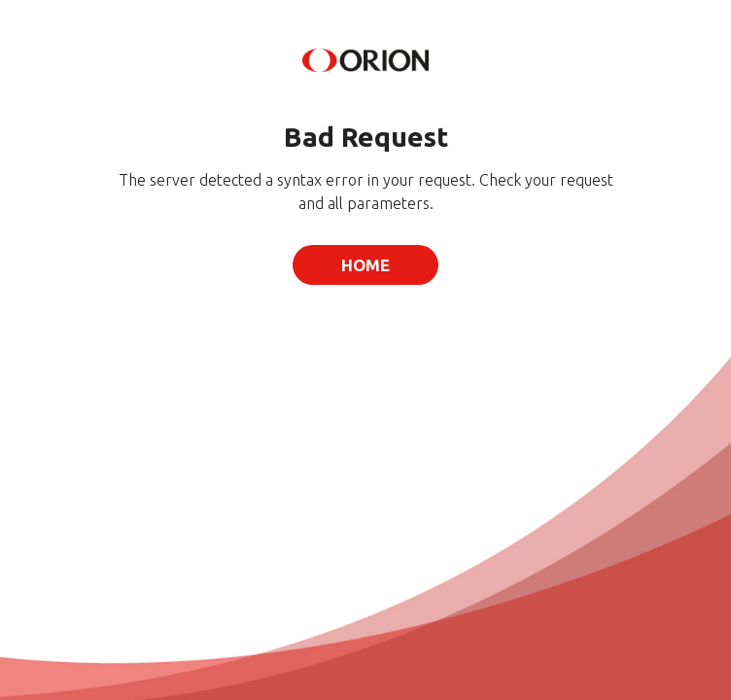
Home (365, 265)
